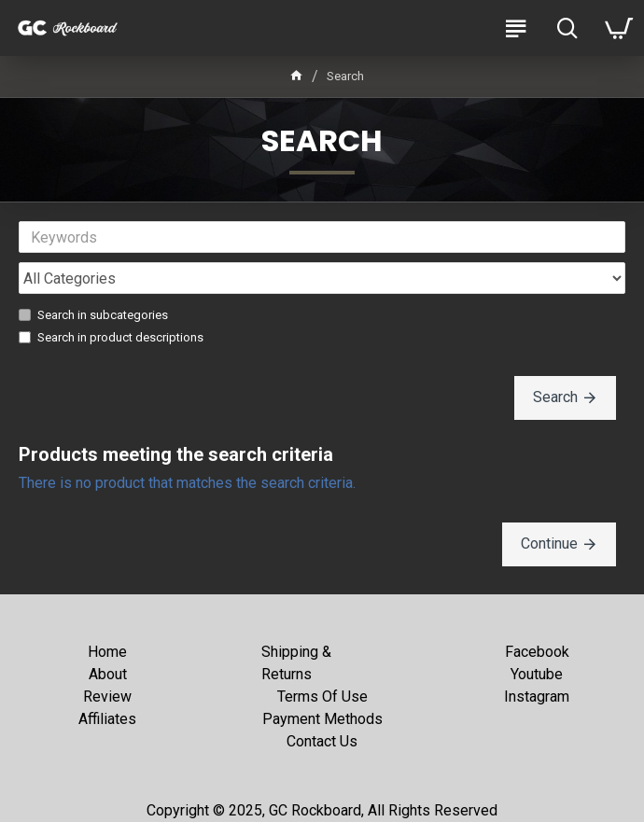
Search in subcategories (93, 315)
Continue (549, 543)
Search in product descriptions (111, 337)
